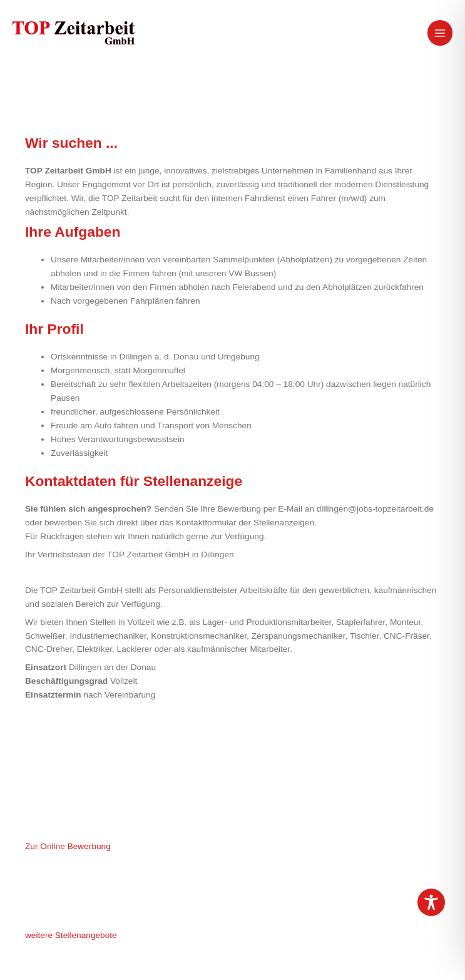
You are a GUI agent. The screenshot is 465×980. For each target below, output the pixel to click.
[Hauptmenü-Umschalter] (440, 33)
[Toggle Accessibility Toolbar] (431, 902)
